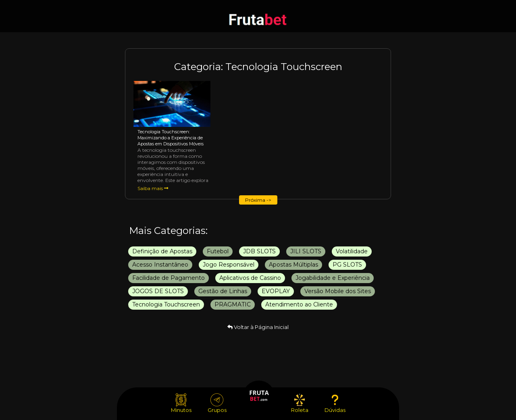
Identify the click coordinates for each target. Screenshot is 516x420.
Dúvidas (335, 403)
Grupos (217, 403)
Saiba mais (153, 188)
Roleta (300, 403)
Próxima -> (258, 200)
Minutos (181, 403)
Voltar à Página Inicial (258, 327)
